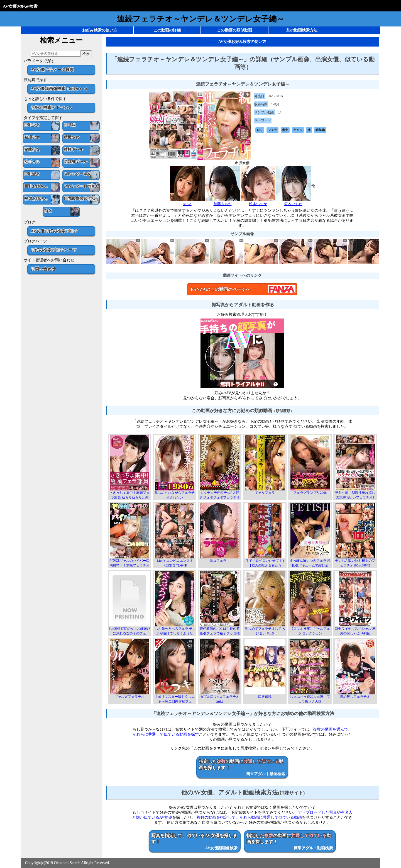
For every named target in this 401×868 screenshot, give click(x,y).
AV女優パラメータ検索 (52, 70)
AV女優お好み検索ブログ (54, 231)
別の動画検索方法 (302, 30)
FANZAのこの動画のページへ (221, 289)
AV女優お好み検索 (20, 6)
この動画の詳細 (167, 30)
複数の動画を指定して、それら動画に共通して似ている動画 (249, 817)
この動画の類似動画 (234, 30)
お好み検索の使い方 (100, 30)
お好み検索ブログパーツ (54, 250)
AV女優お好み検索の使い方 (242, 42)
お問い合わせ (43, 269)
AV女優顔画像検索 (60, 88)
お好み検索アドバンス (52, 107)
